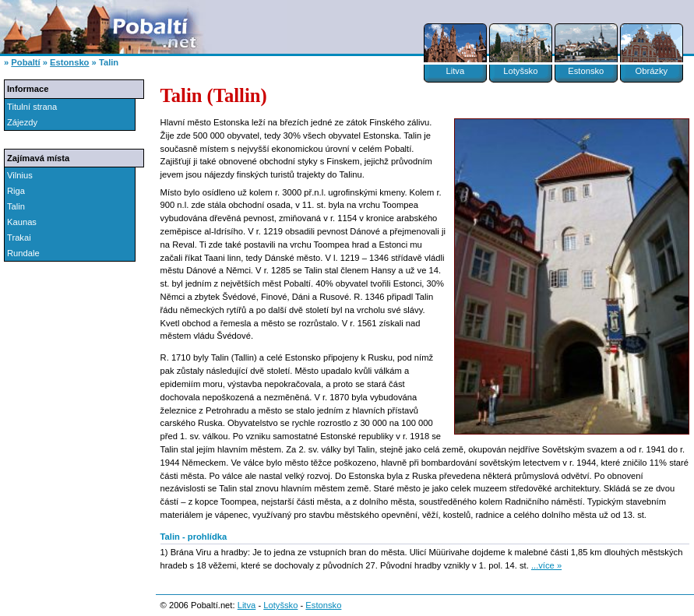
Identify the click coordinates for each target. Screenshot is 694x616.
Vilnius (20, 175)
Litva (455, 71)
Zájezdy (22, 122)
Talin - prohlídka (194, 537)
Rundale (23, 253)
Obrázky (651, 71)
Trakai (19, 238)
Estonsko (586, 71)
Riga (16, 191)
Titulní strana (32, 107)
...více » (546, 565)
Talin (16, 206)
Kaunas (22, 222)
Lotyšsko (520, 71)
